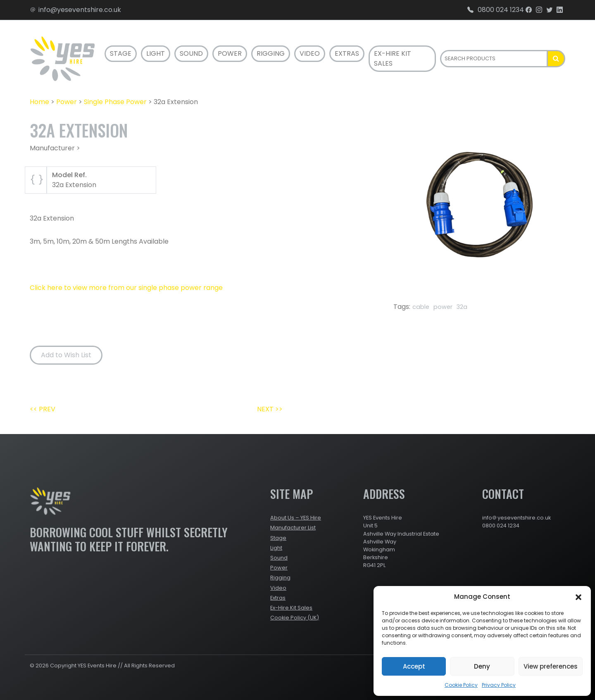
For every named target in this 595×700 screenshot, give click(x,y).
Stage (121, 53)
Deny (482, 666)
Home (39, 102)
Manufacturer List (293, 528)
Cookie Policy (461, 685)
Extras (347, 53)
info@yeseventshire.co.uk (75, 10)
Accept (414, 666)
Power (230, 53)
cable (421, 307)
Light (156, 53)
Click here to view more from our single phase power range (126, 288)
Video (310, 53)
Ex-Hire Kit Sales (393, 58)
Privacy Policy (499, 685)
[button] (578, 597)
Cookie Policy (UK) (295, 618)
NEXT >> (270, 409)
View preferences (551, 666)
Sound (191, 53)
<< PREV (43, 409)
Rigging (271, 53)
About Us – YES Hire (296, 518)
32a (462, 307)
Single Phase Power (115, 102)
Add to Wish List (66, 355)
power (443, 307)
